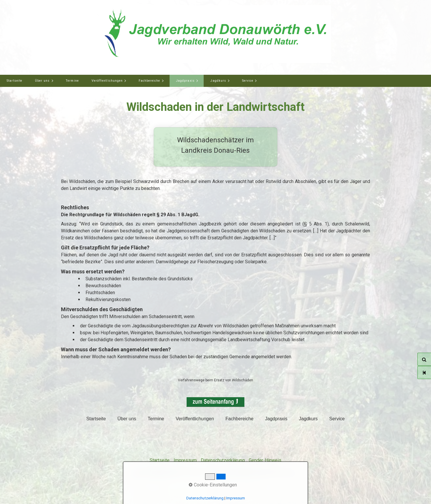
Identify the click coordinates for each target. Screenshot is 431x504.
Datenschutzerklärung (223, 460)
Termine (72, 81)
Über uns (42, 81)
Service (248, 81)
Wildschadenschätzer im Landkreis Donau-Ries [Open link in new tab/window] (216, 147)
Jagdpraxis (185, 81)
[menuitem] (14, 81)
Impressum (185, 460)
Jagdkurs (218, 81)
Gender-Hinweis (265, 460)
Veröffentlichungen (107, 81)
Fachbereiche (149, 81)
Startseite (14, 81)
